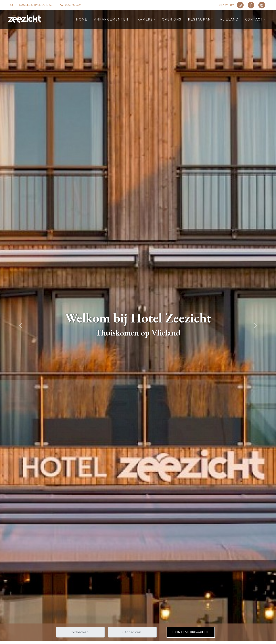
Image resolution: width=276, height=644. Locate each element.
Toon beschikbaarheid (191, 632)
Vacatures (227, 5)
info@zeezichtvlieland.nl (34, 5)
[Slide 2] (135, 616)
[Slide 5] (155, 616)
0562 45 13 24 (73, 5)
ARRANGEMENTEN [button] (111, 19)
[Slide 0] (121, 616)
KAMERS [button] (145, 19)
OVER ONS (172, 19)
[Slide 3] (141, 616)
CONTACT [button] (254, 19)
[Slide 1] (128, 616)
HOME (82, 19)
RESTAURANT (201, 19)
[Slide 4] (148, 616)
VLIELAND (229, 19)
